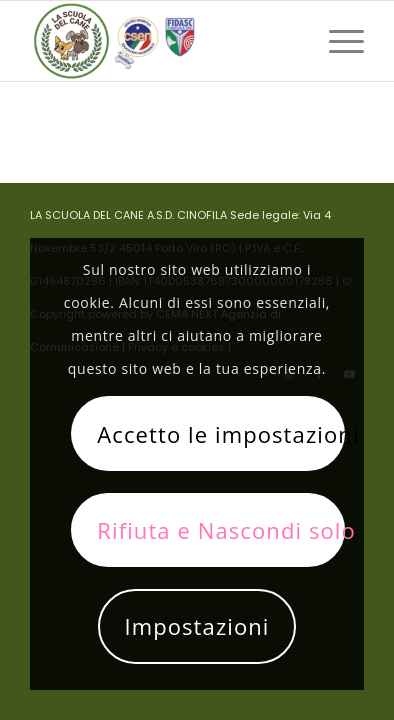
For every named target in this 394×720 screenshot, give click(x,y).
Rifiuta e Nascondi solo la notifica (221, 530)
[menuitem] (336, 41)
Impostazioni (196, 626)
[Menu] (336, 41)
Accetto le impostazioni (221, 434)
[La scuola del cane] (164, 41)
